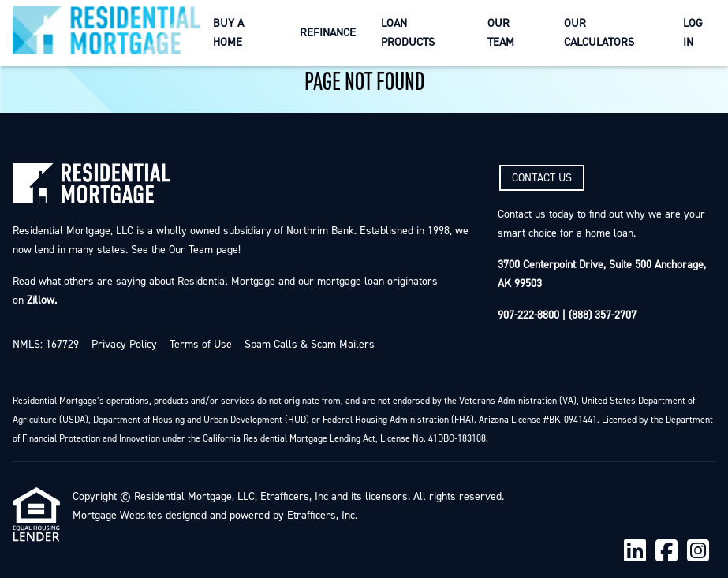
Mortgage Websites (118, 516)
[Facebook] (666, 552)
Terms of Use (201, 345)
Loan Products (408, 33)
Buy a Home (228, 33)
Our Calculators (599, 33)
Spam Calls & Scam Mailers (310, 345)
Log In (693, 33)
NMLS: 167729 (46, 345)
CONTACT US (542, 178)
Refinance (328, 33)
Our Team (501, 33)
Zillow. (40, 300)
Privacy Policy (124, 345)
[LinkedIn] (635, 552)
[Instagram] (698, 552)
